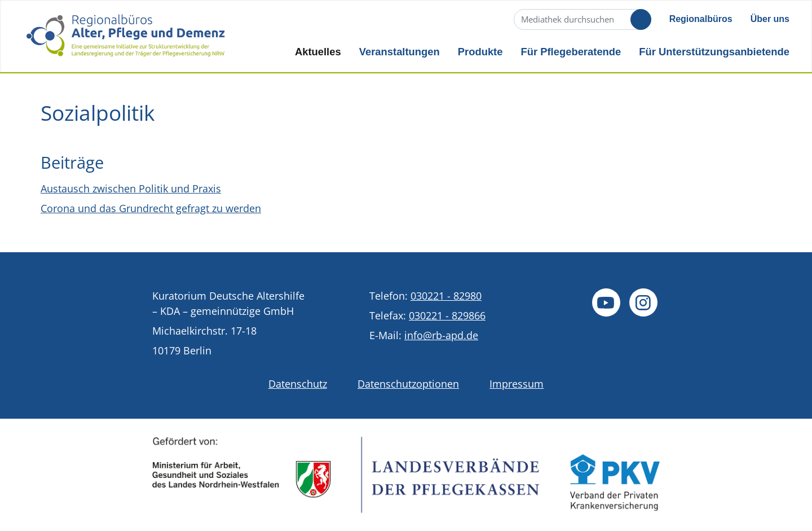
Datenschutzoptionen (408, 384)
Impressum (517, 384)
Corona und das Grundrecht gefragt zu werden (151, 208)
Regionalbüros (701, 19)
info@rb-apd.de (441, 335)
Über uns (770, 19)
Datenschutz (298, 384)
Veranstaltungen (400, 52)
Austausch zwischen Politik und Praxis (131, 188)
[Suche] (581, 19)
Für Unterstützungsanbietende (714, 52)
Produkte (480, 52)
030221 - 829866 (447, 315)
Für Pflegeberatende (571, 52)
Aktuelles (318, 52)
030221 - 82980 (446, 296)
